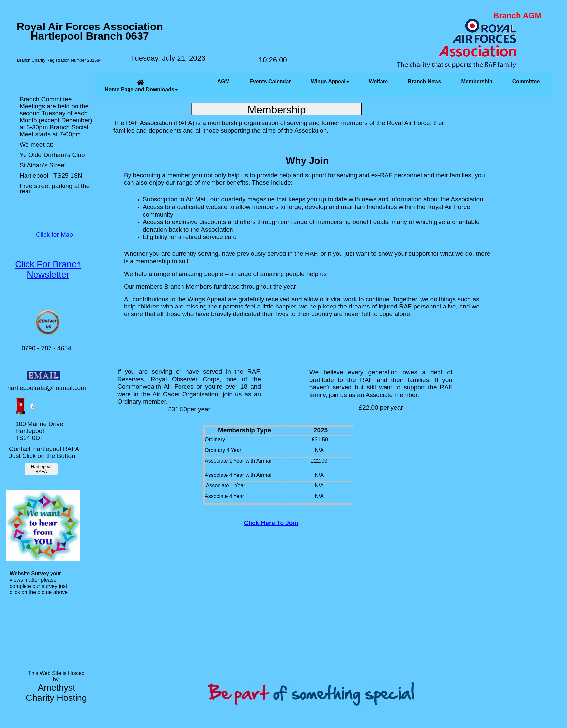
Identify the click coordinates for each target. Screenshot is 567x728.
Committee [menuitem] (526, 81)
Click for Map (54, 234)
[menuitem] (197, 85)
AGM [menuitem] (223, 81)
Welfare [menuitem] (379, 81)
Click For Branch (48, 264)
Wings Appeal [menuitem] (330, 81)
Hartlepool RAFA (41, 469)
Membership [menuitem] (477, 81)
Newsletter (48, 275)
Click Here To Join (271, 523)
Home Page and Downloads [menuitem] (141, 85)
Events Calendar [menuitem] (270, 81)
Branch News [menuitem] (424, 81)
